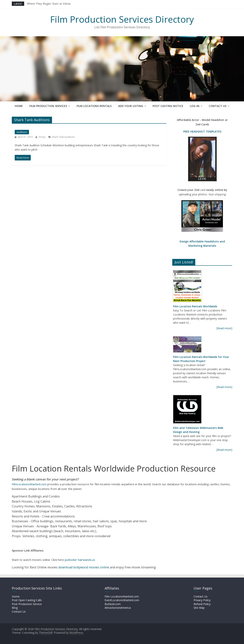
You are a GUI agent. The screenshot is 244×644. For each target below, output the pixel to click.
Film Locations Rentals (94, 106)
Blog (15, 608)
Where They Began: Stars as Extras (49, 4)
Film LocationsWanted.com (122, 596)
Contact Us (218, 106)
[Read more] (224, 328)
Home (19, 106)
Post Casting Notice (168, 106)
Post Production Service (27, 604)
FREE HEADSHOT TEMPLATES (202, 131)
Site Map (199, 608)
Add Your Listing (131, 106)
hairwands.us (87, 560)
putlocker (71, 560)
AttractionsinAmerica (118, 608)
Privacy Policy (202, 600)
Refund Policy (202, 604)
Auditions (22, 132)
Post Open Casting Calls (27, 600)
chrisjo (42, 137)
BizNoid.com (113, 604)
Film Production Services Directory (122, 19)
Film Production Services (48, 106)
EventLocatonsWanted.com (122, 600)
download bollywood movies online (84, 567)
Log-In (195, 106)
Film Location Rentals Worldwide (195, 306)
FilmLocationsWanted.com (29, 484)
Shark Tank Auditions (63, 137)
